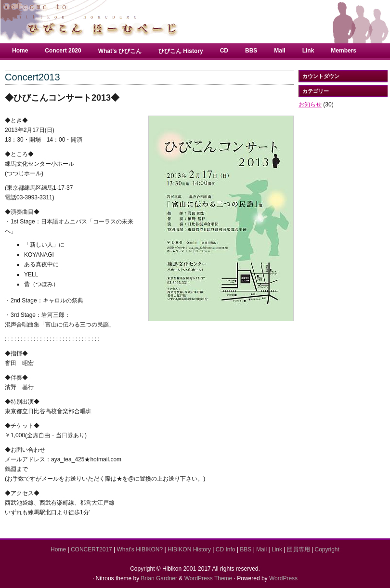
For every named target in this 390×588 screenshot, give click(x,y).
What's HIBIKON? (140, 549)
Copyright (327, 549)
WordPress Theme (208, 578)
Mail (279, 51)
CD (224, 51)
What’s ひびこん (120, 51)
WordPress (283, 578)
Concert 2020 (63, 51)
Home (20, 51)
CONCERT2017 (91, 549)
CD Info (226, 549)
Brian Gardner (159, 578)
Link (308, 51)
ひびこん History (181, 51)
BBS (251, 51)
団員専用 (299, 549)
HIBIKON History (189, 549)
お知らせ (310, 105)
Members (344, 51)
